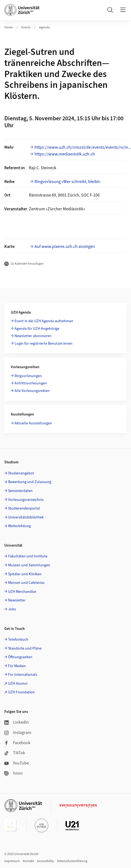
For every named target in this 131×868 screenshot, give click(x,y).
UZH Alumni (18, 684)
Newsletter (17, 600)
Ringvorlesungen (28, 376)
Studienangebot (21, 473)
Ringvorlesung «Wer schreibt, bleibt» (68, 182)
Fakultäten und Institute (28, 556)
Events (26, 27)
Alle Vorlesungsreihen (32, 391)
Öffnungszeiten (20, 657)
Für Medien (17, 666)
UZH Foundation (21, 692)
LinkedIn (17, 722)
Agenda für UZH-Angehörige (37, 329)
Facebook (17, 743)
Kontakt (28, 861)
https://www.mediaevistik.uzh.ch (65, 154)
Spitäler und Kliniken (25, 574)
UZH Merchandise (22, 592)
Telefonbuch (18, 640)
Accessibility (46, 861)
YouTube (17, 763)
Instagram (18, 733)
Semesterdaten (20, 491)
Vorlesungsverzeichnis (26, 500)
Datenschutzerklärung (72, 861)
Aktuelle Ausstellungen (33, 423)
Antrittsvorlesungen (31, 383)
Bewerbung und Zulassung (30, 482)
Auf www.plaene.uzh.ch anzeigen (65, 247)
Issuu (13, 773)
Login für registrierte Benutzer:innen (44, 344)
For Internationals (23, 675)
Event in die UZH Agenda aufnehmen (44, 321)
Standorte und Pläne (25, 648)
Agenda (44, 27)
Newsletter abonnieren (33, 336)
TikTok (15, 753)
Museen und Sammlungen (29, 565)
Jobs (12, 609)
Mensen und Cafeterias (26, 583)
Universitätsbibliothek (26, 517)
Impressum (12, 861)
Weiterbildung (19, 526)
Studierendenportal (24, 508)
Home (8, 27)
